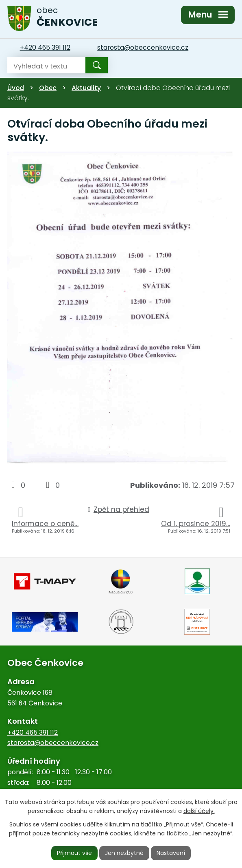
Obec (48, 88)
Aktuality (86, 88)
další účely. (199, 811)
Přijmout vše (74, 853)
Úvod (16, 88)
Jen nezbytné (124, 853)
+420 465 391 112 (33, 733)
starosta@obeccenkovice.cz (53, 743)
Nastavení (171, 853)
